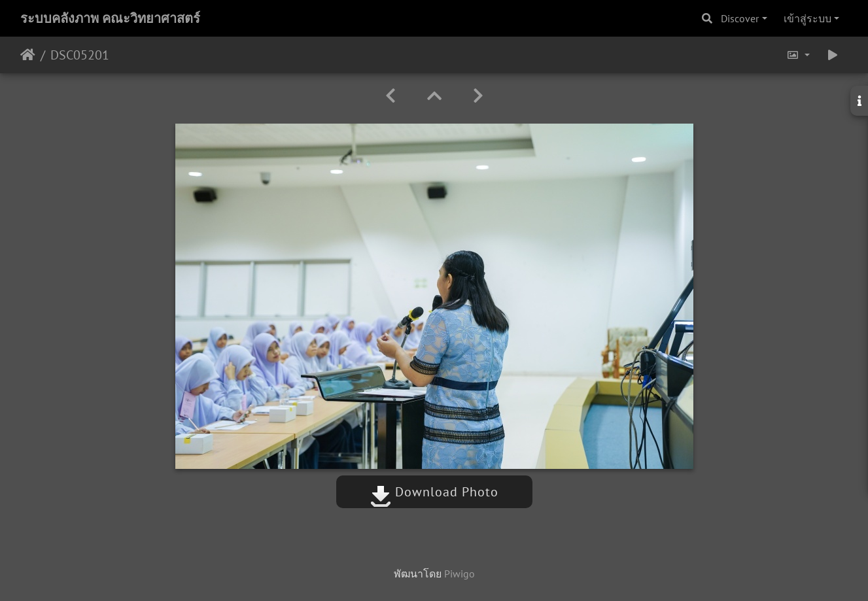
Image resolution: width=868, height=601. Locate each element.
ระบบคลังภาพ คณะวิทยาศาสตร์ (110, 18)
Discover (740, 18)
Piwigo (460, 574)
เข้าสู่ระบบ (807, 18)
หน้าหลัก (28, 55)
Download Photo (434, 492)
